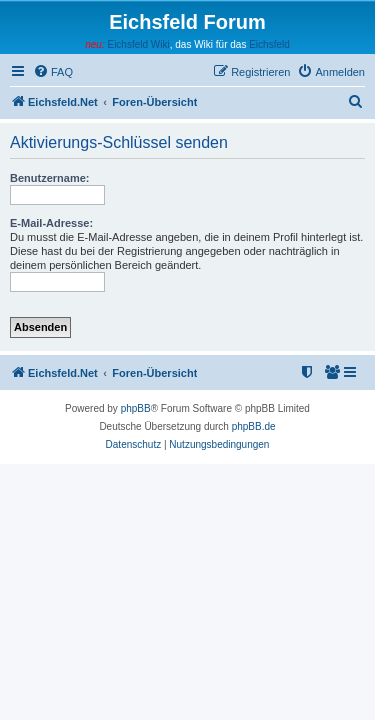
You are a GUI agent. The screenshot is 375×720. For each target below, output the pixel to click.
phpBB (136, 408)
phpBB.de (254, 426)
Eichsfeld (269, 44)
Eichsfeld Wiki (138, 44)
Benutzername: (49, 178)
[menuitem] (53, 72)
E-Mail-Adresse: (51, 223)
